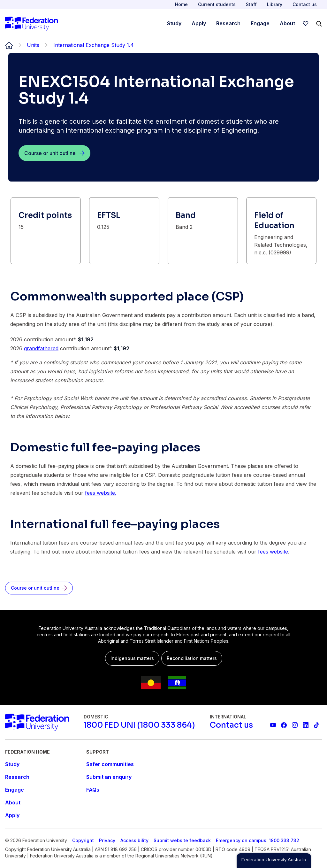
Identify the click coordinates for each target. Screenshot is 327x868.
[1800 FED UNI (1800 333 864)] (139, 725)
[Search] (319, 24)
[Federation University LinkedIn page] (306, 725)
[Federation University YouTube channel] (273, 725)
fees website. (101, 493)
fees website (273, 552)
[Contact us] (231, 725)
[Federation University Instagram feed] (295, 725)
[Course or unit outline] (54, 153)
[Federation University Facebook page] (284, 725)
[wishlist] (306, 24)
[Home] (31, 24)
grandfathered (41, 348)
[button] (274, 861)
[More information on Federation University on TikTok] (316, 725)
